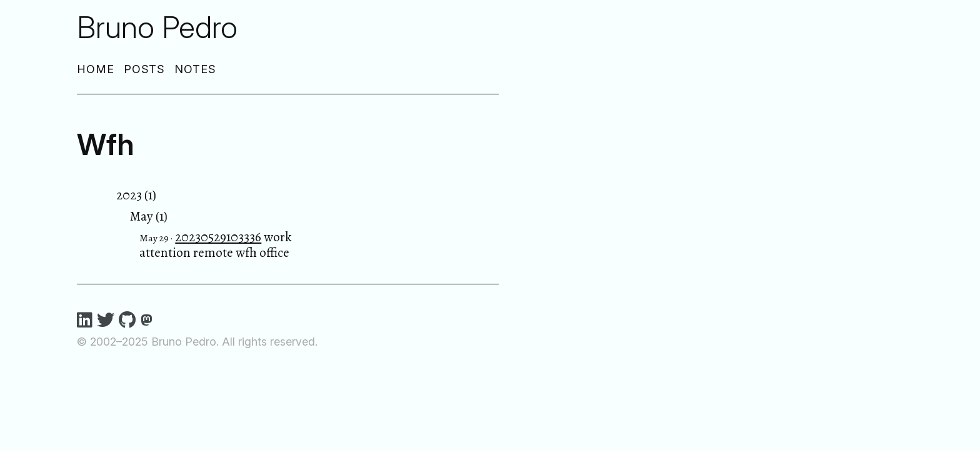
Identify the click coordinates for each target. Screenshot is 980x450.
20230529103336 (218, 237)
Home (96, 69)
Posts (145, 69)
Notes (195, 69)
